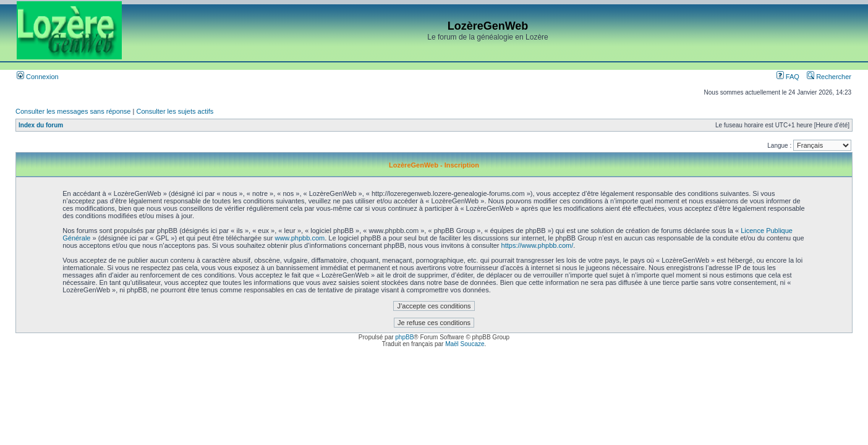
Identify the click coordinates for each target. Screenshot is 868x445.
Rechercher (829, 77)
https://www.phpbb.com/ (538, 245)
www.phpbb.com (300, 238)
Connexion (38, 77)
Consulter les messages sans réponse (73, 111)
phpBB (404, 337)
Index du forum (41, 125)
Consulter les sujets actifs (175, 111)
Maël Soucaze (465, 344)
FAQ (788, 77)
